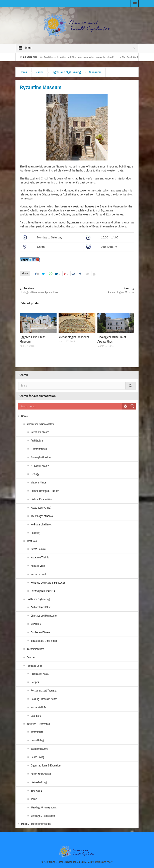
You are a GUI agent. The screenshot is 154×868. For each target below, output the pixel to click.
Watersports (37, 732)
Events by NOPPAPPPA (43, 591)
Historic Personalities (42, 499)
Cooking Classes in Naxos (44, 699)
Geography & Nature (41, 457)
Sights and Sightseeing (66, 72)
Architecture (37, 441)
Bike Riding (36, 791)
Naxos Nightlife (38, 708)
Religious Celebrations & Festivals (48, 583)
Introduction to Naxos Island (41, 424)
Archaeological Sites (41, 607)
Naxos (40, 72)
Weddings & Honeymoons (44, 808)
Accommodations (35, 649)
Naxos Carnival (38, 549)
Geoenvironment (39, 449)
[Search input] (70, 406)
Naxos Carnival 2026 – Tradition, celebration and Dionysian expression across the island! (79, 57)
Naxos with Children (41, 774)
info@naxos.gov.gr (104, 862)
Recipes (35, 682)
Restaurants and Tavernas (44, 691)
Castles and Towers (41, 633)
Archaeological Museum (106, 290)
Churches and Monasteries (44, 616)
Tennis (34, 799)
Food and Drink (34, 666)
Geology (35, 474)
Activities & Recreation (38, 724)
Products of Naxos (40, 674)
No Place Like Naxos (41, 525)
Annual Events (38, 566)
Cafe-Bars (36, 716)
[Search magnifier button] (132, 406)
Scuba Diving (37, 757)
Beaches (31, 658)
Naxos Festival (38, 574)
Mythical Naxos (38, 483)
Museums (95, 72)
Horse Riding (37, 740)
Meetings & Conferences (43, 816)
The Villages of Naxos (42, 516)
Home (23, 72)
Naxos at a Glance (40, 432)
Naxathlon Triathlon (40, 558)
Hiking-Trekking (39, 782)
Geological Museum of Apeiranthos (48, 290)
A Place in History (40, 466)
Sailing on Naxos (39, 749)
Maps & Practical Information (36, 824)
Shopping (35, 533)
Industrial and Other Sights (44, 641)
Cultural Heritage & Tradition (45, 491)
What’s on (32, 541)
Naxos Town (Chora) (41, 508)
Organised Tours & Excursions (46, 766)
